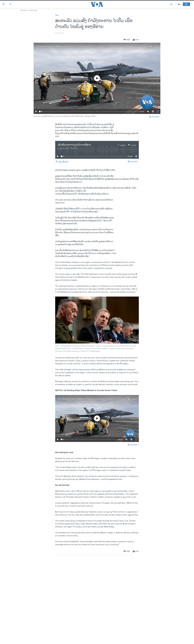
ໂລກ (57, 15)
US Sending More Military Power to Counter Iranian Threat (68, 47)
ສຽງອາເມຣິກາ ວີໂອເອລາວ (69, 148)
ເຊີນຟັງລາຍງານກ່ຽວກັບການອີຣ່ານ (74, 145)
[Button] (127, 40)
